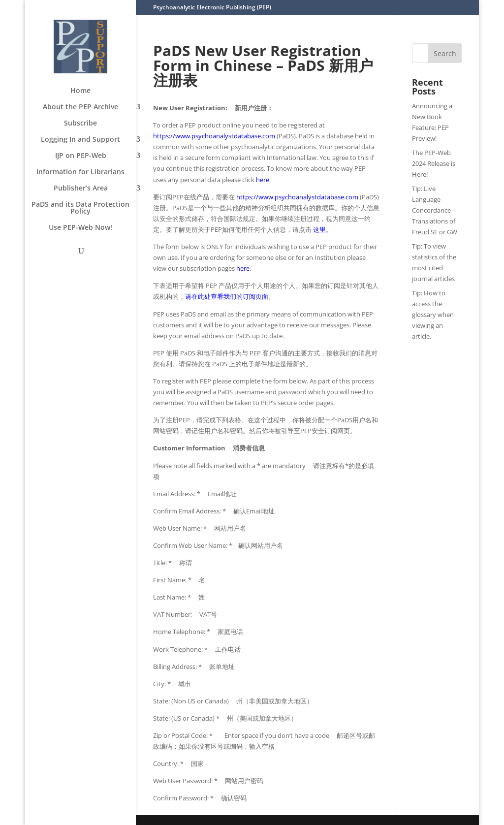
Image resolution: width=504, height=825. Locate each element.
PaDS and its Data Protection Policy (80, 208)
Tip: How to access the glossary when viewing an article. (433, 315)
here (263, 180)
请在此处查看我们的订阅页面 (227, 296)
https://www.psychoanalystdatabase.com (214, 136)
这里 (319, 229)
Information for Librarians (80, 172)
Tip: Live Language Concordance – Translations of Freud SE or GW (435, 210)
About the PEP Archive (80, 107)
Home (80, 91)
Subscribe (80, 124)
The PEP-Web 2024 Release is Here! (434, 163)
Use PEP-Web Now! (80, 228)
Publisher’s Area (81, 189)
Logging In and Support (80, 140)
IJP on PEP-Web (81, 156)
